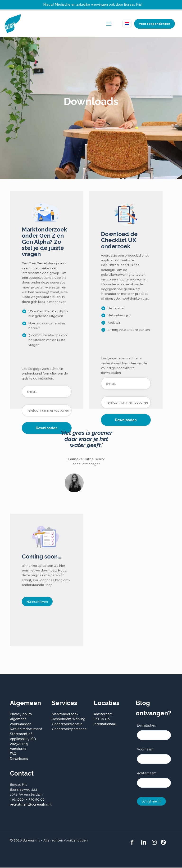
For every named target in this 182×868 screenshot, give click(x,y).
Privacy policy (21, 715)
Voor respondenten (155, 24)
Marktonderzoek (65, 715)
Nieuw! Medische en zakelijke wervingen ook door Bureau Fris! (93, 4)
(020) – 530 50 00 (31, 800)
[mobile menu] (109, 24)
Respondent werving (69, 720)
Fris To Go (102, 720)
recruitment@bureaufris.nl (31, 805)
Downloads (19, 759)
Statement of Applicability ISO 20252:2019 (23, 739)
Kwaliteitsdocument (26, 729)
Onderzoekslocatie (67, 724)
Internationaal (105, 724)
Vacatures (18, 749)
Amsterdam (103, 715)
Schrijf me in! (151, 802)
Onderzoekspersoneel (70, 729)
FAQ (13, 754)
